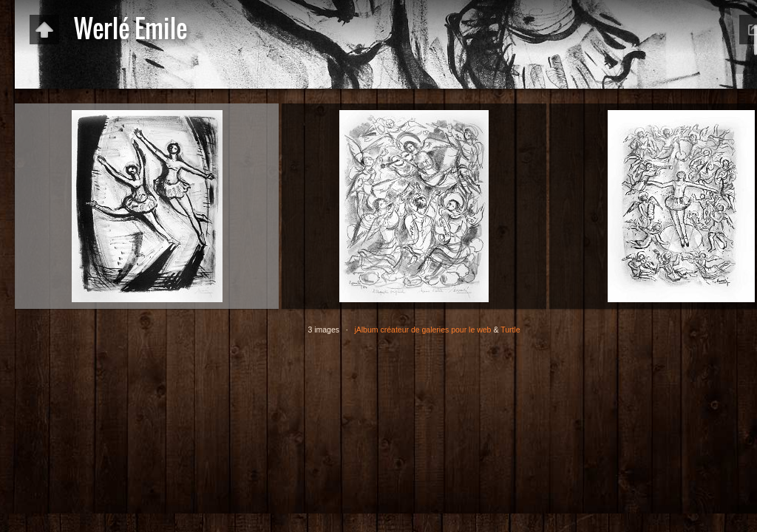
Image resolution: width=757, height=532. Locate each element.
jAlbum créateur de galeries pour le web (422, 330)
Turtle (510, 330)
